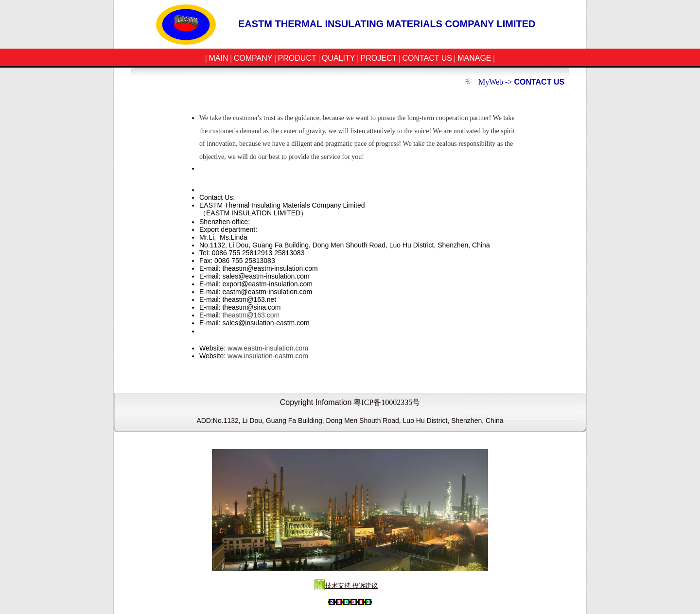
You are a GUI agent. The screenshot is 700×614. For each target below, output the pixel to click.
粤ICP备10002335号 (387, 402)
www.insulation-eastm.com (268, 356)
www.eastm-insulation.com (268, 348)
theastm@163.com (251, 315)
